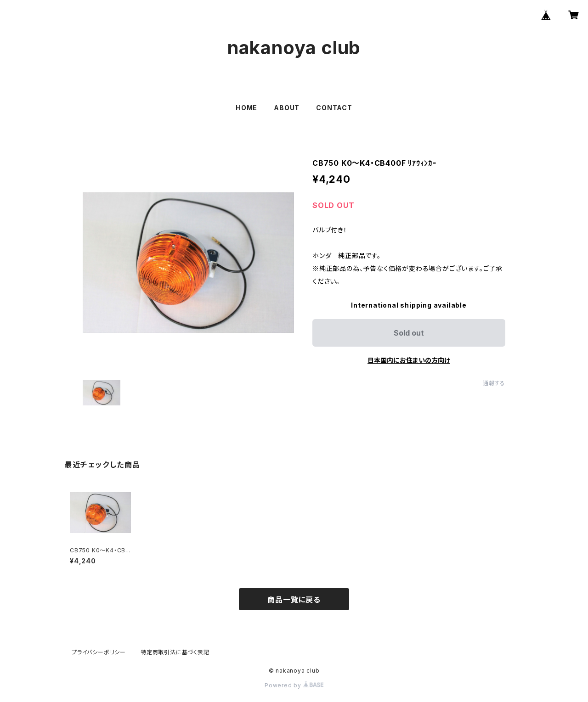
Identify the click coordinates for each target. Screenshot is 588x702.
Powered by (294, 685)
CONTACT (334, 108)
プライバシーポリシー (99, 652)
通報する (494, 383)
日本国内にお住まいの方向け (409, 360)
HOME (246, 108)
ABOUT (287, 108)
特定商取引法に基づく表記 (175, 652)
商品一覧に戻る (294, 600)
